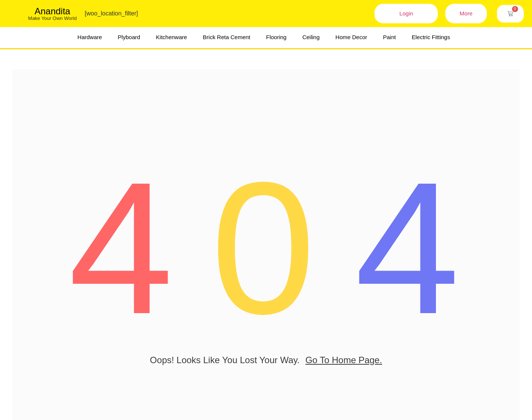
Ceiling (311, 37)
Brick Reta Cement (226, 37)
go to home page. (344, 366)
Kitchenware (172, 37)
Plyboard (129, 37)
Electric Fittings (431, 37)
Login (406, 13)
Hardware (90, 37)
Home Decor (351, 37)
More (466, 13)
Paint (390, 37)
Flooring (276, 37)
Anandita (53, 11)
